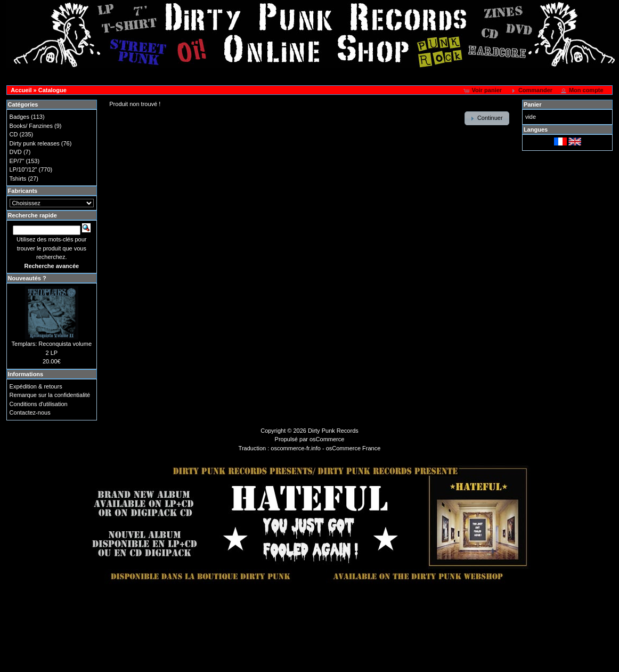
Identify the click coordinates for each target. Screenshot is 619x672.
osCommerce (327, 439)
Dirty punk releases (35, 143)
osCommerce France (353, 448)
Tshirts (18, 179)
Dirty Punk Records (333, 431)
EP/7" (17, 161)
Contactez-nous (30, 412)
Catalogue (52, 90)
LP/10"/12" (23, 169)
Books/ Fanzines (31, 126)
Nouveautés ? (27, 278)
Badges (19, 117)
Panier (533, 104)
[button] (483, 91)
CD (14, 134)
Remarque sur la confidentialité (50, 395)
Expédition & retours (36, 386)
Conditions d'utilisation (39, 404)
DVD (16, 152)
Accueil (21, 90)
